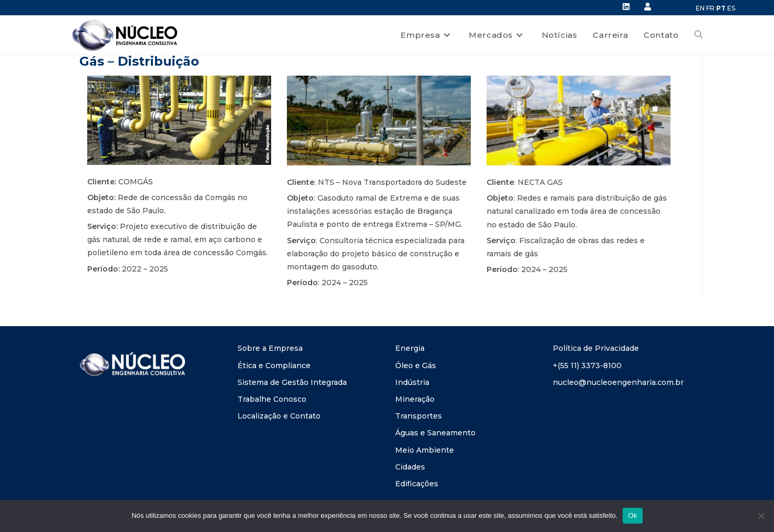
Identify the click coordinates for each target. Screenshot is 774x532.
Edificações (417, 484)
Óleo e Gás (416, 366)
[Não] (761, 516)
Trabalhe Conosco (272, 399)
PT (721, 8)
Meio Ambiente (425, 450)
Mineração (415, 399)
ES (731, 8)
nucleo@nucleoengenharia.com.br (618, 382)
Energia (410, 348)
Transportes (419, 416)
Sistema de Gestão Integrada (292, 382)
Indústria (412, 382)
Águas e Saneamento (435, 433)
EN (700, 8)
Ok (632, 515)
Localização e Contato (279, 416)
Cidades (410, 467)
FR (710, 8)
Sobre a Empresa (270, 348)
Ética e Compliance (274, 366)
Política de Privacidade (596, 348)
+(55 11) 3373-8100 (587, 366)
